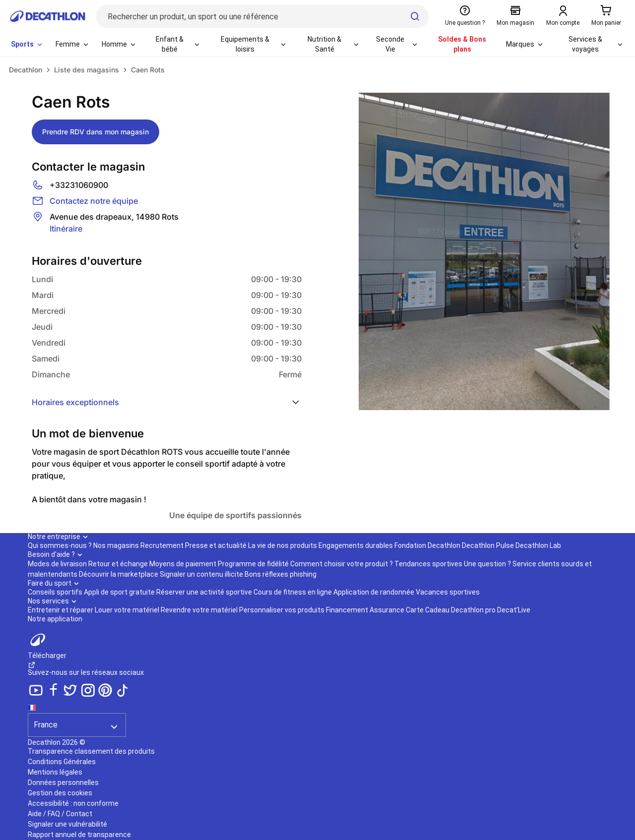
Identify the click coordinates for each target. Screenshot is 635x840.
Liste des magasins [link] (87, 70)
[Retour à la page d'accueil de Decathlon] (48, 16)
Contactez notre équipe (94, 201)
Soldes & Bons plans (462, 44)
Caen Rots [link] (148, 70)
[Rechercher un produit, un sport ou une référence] (262, 16)
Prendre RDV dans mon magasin (95, 132)
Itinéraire (66, 229)
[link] (26, 70)
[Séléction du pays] (77, 719)
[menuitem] (27, 45)
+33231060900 (79, 185)
